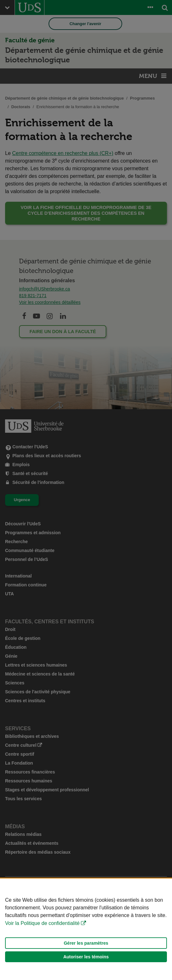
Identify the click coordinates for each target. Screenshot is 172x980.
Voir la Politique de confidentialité (42, 923)
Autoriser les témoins (86, 957)
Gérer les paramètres (86, 943)
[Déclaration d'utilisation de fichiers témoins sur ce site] (86, 929)
